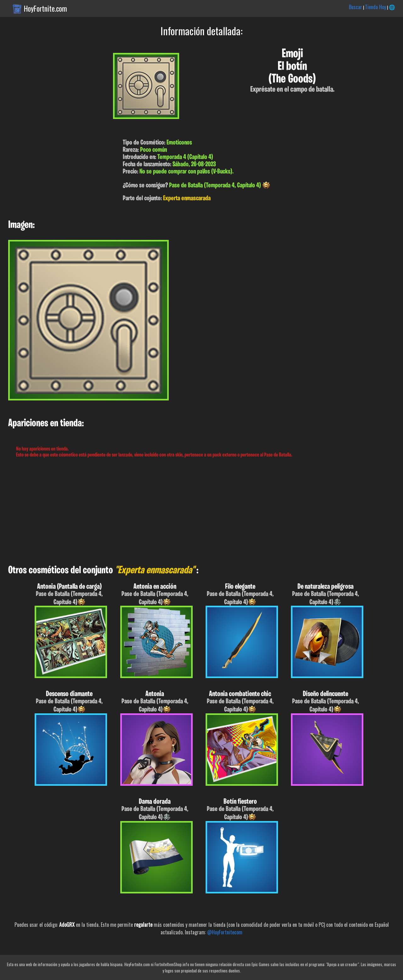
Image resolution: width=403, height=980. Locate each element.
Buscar (355, 7)
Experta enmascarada (187, 198)
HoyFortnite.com (45, 8)
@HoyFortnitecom (225, 932)
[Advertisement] (189, 512)
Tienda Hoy (375, 7)
